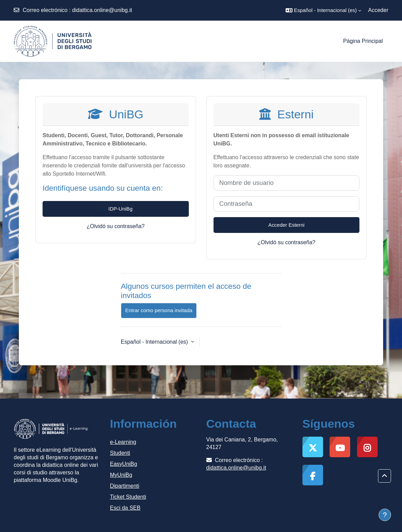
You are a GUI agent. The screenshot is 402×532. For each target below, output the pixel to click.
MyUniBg (121, 475)
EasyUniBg (123, 464)
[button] (323, 10)
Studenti (120, 453)
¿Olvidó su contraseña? (116, 226)
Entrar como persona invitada (159, 310)
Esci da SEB (125, 508)
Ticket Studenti (128, 497)
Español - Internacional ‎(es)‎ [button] (155, 342)
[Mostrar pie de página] (385, 515)
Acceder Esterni (286, 225)
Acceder (378, 10)
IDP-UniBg (116, 209)
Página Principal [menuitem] (363, 41)
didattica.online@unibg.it (102, 10)
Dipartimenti (124, 486)
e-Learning (123, 442)
